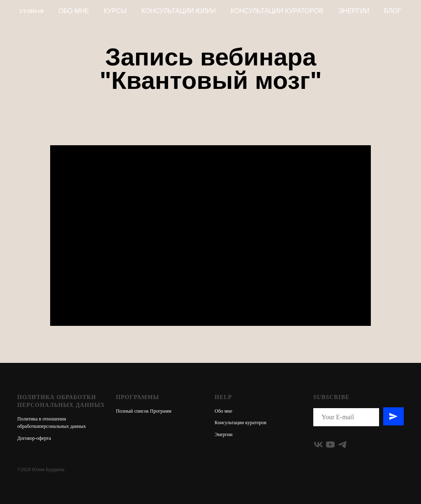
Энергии (354, 11)
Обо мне (74, 11)
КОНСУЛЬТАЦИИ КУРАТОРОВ (277, 11)
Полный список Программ (144, 411)
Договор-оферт (33, 438)
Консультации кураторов (241, 423)
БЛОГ (393, 11)
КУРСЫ (115, 11)
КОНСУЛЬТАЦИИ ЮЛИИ (179, 11)
